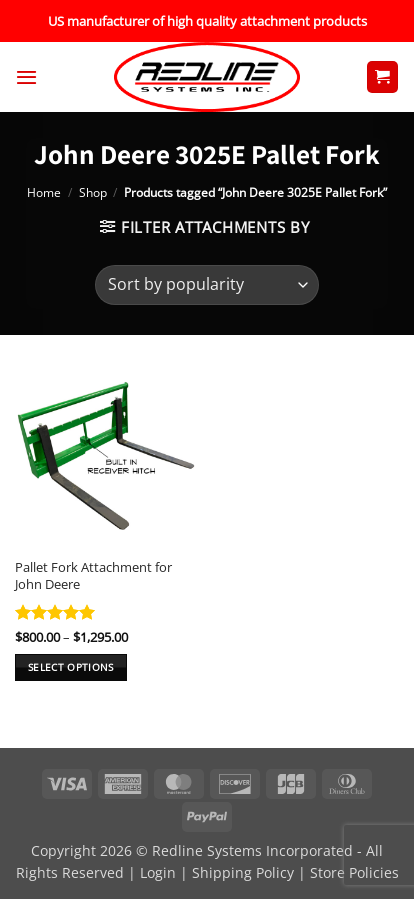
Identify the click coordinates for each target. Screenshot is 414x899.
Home (44, 192)
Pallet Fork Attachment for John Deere (93, 576)
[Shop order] (206, 285)
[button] (26, 77)
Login (158, 872)
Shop (93, 192)
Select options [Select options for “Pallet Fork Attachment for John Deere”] (70, 667)
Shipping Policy (243, 872)
